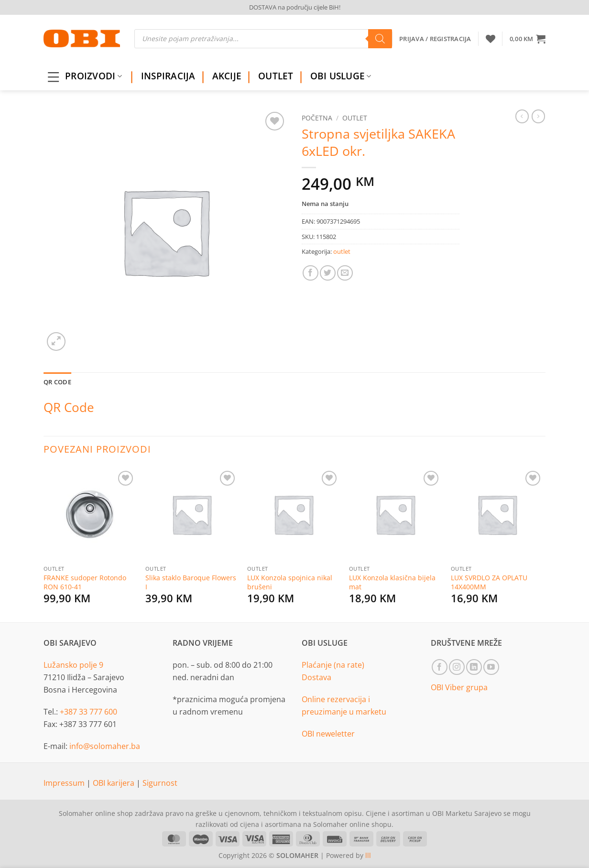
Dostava (316, 677)
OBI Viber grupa (459, 687)
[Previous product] (538, 116)
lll (368, 855)
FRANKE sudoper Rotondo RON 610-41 (85, 582)
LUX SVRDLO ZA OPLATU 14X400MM (489, 582)
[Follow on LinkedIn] (474, 667)
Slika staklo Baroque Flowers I (191, 582)
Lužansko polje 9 (73, 665)
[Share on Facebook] (311, 273)
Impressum (65, 783)
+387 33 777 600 (88, 712)
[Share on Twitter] (328, 273)
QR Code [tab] (57, 382)
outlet (355, 118)
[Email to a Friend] (345, 273)
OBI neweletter (328, 734)
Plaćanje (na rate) (333, 665)
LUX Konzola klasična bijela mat (392, 582)
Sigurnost (160, 783)
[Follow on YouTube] (491, 667)
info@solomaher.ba (105, 746)
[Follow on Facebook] (440, 667)
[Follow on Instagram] (457, 667)
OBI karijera (115, 783)
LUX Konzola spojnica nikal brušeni (290, 582)
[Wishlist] (491, 39)
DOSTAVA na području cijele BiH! (295, 7)
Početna (317, 118)
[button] (528, 39)
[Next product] (522, 116)
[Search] (380, 39)
